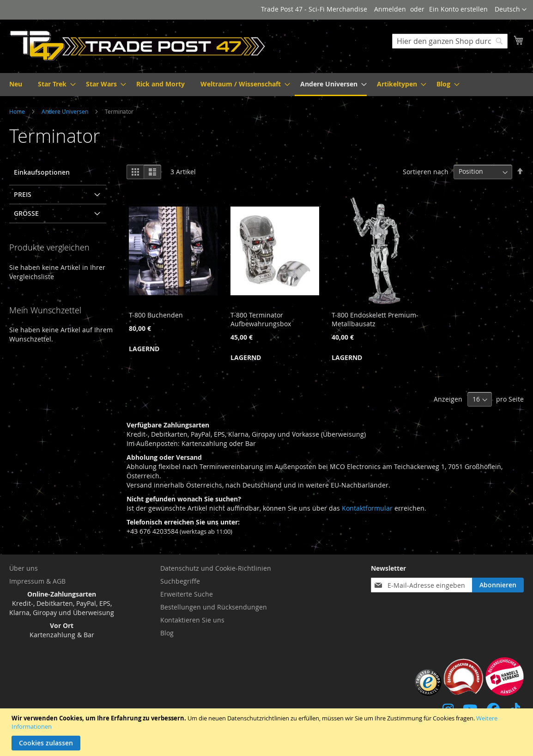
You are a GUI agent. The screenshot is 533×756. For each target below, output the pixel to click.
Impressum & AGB (37, 581)
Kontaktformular (367, 508)
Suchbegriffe (180, 581)
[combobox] (450, 41)
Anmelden (390, 9)
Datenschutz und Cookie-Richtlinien (216, 568)
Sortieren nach (426, 171)
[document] (268, 732)
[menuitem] (16, 84)
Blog (167, 633)
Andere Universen (66, 111)
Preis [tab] (23, 194)
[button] (511, 10)
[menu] (266, 85)
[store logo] (138, 46)
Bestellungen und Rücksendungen (214, 607)
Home (18, 111)
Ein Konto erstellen (458, 9)
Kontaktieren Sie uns (192, 620)
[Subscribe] (498, 585)
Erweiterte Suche (187, 594)
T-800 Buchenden (156, 315)
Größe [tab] (26, 213)
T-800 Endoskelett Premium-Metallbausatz (375, 319)
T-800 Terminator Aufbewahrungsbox (261, 319)
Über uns (24, 568)
